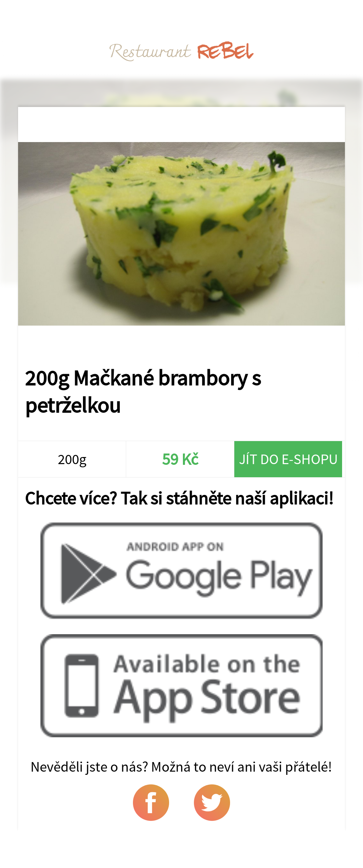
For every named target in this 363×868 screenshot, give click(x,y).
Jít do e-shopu (288, 459)
